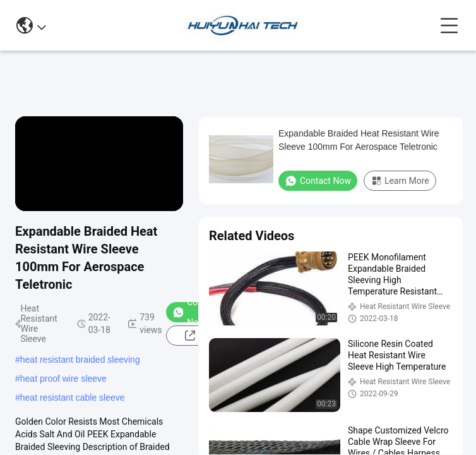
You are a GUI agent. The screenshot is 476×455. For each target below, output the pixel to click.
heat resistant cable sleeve (73, 397)
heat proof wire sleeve (63, 379)
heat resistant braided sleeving (80, 360)
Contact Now (318, 181)
